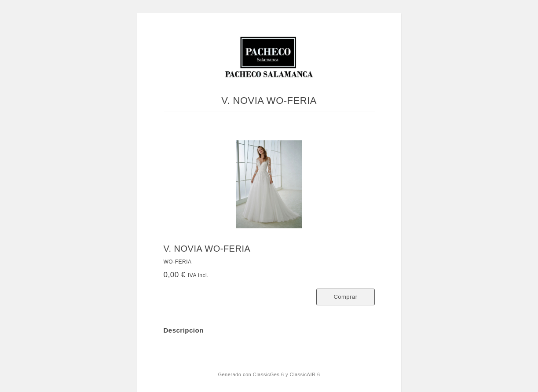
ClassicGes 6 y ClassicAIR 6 (287, 374)
